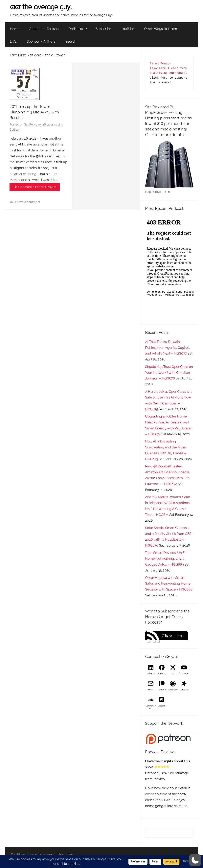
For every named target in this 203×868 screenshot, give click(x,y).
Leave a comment (28, 202)
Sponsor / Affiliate (41, 41)
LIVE (13, 41)
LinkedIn (151, 674)
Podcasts (78, 29)
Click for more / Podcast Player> (35, 187)
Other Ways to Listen (161, 29)
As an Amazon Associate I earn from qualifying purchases (169, 68)
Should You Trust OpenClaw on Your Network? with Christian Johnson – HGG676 (169, 373)
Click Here (173, 636)
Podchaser (173, 690)
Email (151, 690)
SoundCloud (151, 707)
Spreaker (184, 690)
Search (71, 41)
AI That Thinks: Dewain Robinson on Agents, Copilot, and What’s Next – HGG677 (167, 348)
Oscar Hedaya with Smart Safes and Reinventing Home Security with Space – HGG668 (169, 584)
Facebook (162, 674)
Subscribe (103, 29)
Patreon (162, 690)
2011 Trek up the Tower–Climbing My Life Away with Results (34, 112)
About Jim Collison (44, 29)
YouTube (128, 29)
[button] (195, 860)
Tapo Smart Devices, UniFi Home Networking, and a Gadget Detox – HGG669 (165, 559)
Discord (162, 706)
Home (15, 29)
